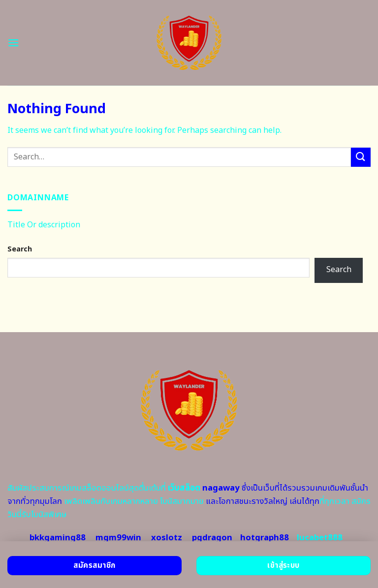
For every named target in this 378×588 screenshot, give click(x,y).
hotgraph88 (265, 538)
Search (20, 249)
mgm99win (118, 538)
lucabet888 (320, 538)
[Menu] (13, 43)
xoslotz (167, 538)
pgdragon (212, 538)
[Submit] (361, 157)
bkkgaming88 (58, 538)
